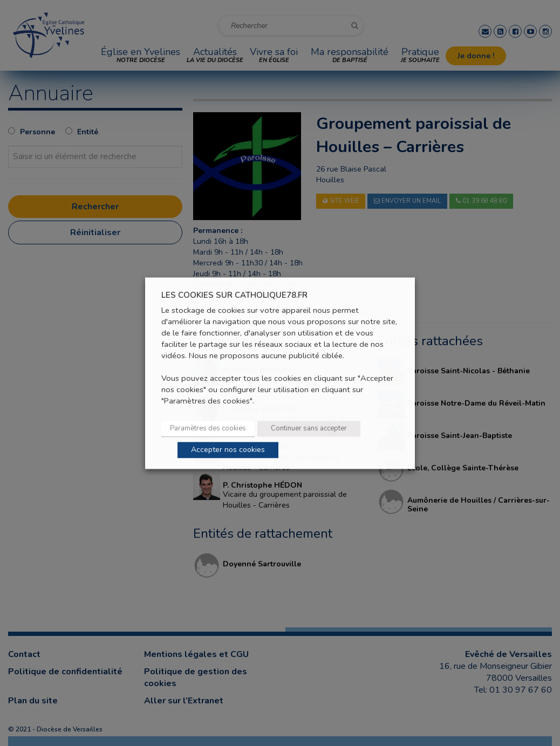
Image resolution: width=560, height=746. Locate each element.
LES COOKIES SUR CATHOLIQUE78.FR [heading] (234, 295)
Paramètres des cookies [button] (208, 428)
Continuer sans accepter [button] (309, 428)
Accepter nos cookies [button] (228, 450)
